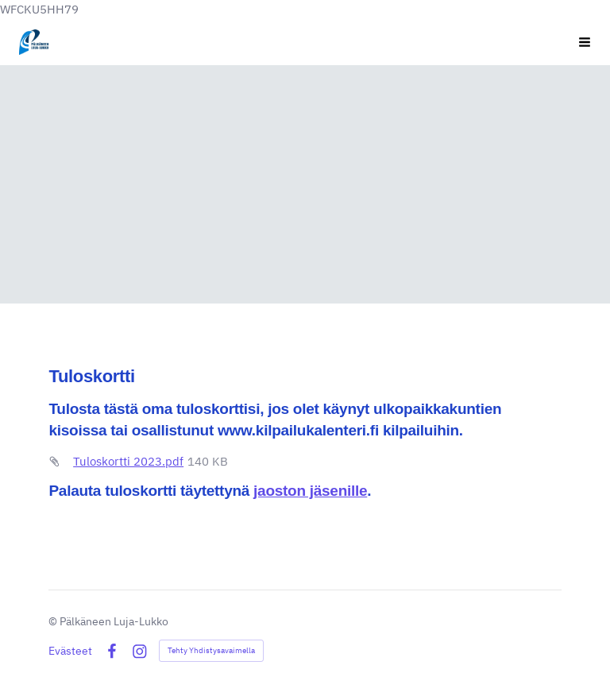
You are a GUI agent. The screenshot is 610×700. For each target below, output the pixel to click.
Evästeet (70, 651)
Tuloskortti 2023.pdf (128, 460)
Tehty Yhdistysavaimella (211, 650)
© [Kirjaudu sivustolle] (54, 621)
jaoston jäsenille (310, 490)
